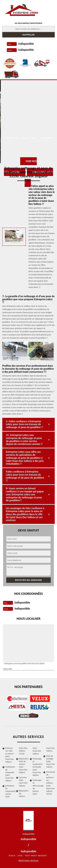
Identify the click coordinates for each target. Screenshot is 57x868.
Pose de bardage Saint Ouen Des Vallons (50, 762)
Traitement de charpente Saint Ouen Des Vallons (10, 774)
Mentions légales (29, 861)
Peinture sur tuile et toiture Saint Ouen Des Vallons (9, 755)
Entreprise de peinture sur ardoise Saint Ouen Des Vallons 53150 (50, 783)
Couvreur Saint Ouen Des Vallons (23, 782)
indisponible (26, 44)
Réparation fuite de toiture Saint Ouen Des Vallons (23, 766)
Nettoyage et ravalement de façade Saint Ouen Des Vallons (37, 767)
